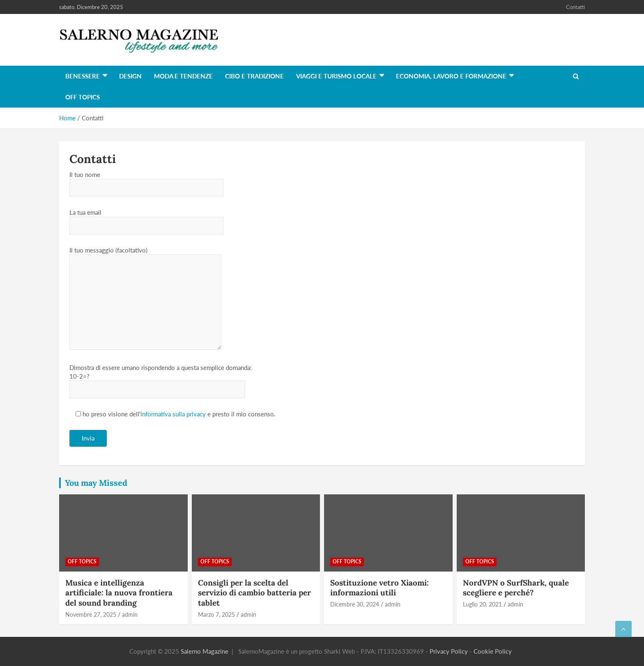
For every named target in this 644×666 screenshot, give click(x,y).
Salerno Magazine (205, 651)
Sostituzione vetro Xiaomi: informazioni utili (379, 588)
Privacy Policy (449, 651)
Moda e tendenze (183, 76)
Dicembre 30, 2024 (355, 604)
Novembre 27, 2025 (91, 614)
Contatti (575, 7)
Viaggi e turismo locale (336, 76)
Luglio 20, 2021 (482, 604)
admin (130, 614)
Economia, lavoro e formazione (451, 76)
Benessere (83, 76)
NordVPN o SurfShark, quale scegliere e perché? (516, 588)
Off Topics (83, 97)
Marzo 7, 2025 (216, 614)
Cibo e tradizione (254, 76)
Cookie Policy (493, 651)
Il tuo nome (146, 181)
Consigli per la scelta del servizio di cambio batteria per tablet (254, 593)
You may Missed (96, 483)
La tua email (146, 219)
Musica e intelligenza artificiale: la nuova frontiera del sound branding (119, 593)
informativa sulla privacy (173, 414)
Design (130, 76)
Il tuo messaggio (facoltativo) (145, 299)
